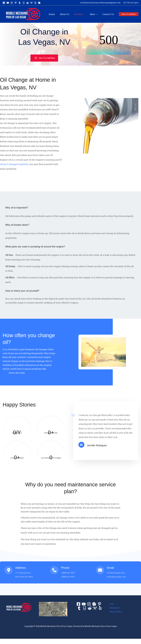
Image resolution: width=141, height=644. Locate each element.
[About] (95, 608)
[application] (84, 14)
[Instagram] (12, 3)
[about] (31, 3)
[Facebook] (4, 3)
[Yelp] (100, 608)
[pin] (16, 3)
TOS (111, 604)
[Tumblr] (79, 608)
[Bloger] (94, 604)
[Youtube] (84, 604)
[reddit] (27, 3)
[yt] (8, 3)
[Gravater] (84, 608)
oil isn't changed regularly (14, 164)
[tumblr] (20, 3)
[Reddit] (90, 608)
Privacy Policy (115, 611)
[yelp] (35, 3)
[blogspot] (39, 3)
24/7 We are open (131, 3)
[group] (17, 425)
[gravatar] (24, 3)
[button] (129, 14)
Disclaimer (114, 608)
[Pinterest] (99, 604)
